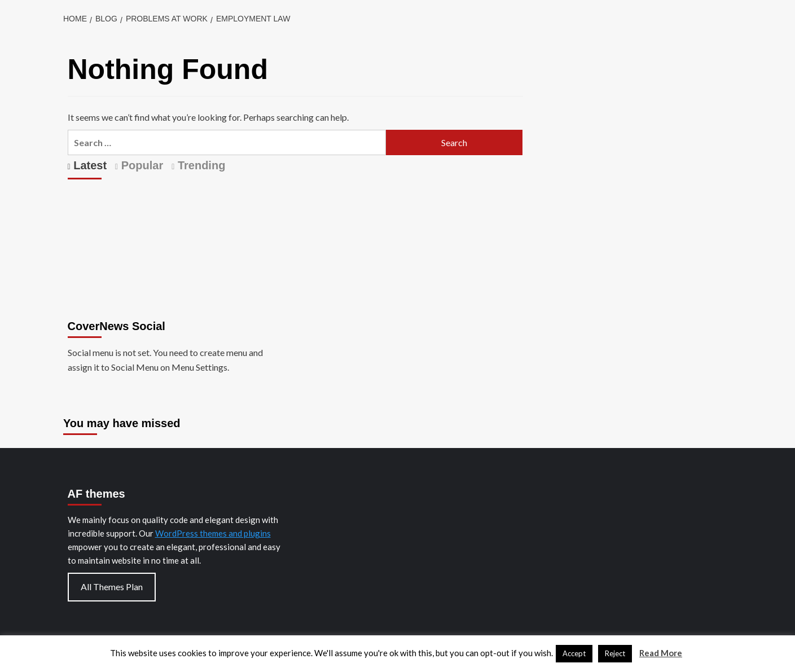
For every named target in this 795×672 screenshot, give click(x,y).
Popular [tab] (140, 165)
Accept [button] (574, 653)
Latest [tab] (89, 165)
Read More (661, 653)
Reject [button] (615, 653)
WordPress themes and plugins (213, 533)
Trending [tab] (200, 165)
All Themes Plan (112, 587)
